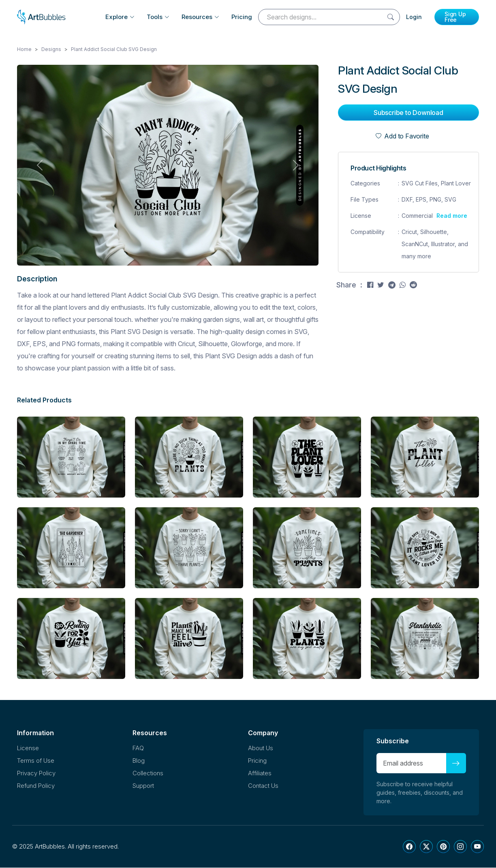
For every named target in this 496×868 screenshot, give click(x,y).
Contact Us (263, 786)
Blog (139, 761)
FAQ (138, 748)
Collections (148, 773)
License (28, 748)
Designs (51, 50)
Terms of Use (36, 761)
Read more (452, 216)
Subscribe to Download (408, 113)
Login (414, 17)
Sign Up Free (455, 17)
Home (24, 50)
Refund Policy (36, 786)
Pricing (242, 17)
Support (143, 786)
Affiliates (260, 773)
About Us (261, 748)
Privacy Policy (36, 773)
